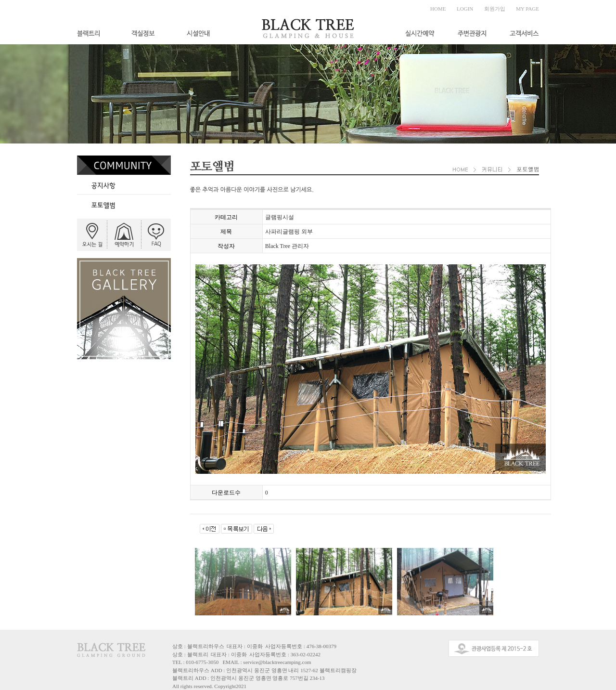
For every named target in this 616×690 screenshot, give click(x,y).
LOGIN (465, 9)
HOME (438, 9)
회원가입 (495, 9)
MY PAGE (527, 9)
